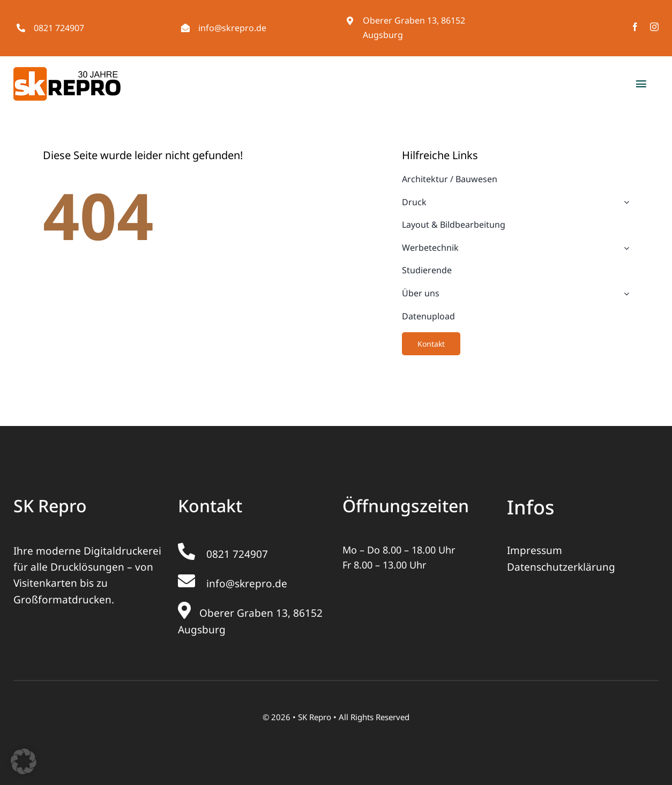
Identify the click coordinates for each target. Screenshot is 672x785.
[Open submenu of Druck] (624, 203)
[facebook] (635, 27)
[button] (24, 761)
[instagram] (654, 27)
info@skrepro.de (232, 28)
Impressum (535, 550)
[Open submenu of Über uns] (624, 294)
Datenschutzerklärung (561, 567)
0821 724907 (59, 28)
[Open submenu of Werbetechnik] (624, 248)
